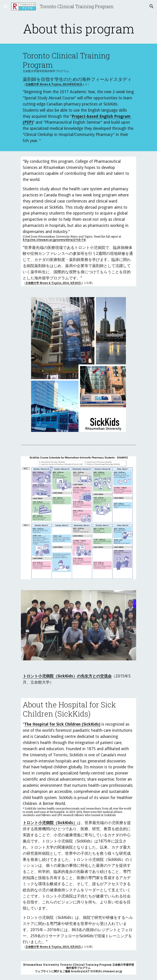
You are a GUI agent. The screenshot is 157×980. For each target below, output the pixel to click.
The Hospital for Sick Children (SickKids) (62, 724)
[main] (78, 29)
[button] (5, 6)
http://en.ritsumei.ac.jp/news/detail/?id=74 (54, 240)
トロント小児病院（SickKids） (50, 823)
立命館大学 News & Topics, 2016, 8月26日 (53, 283)
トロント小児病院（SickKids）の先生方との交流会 (67, 676)
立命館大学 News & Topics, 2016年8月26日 (54, 84)
